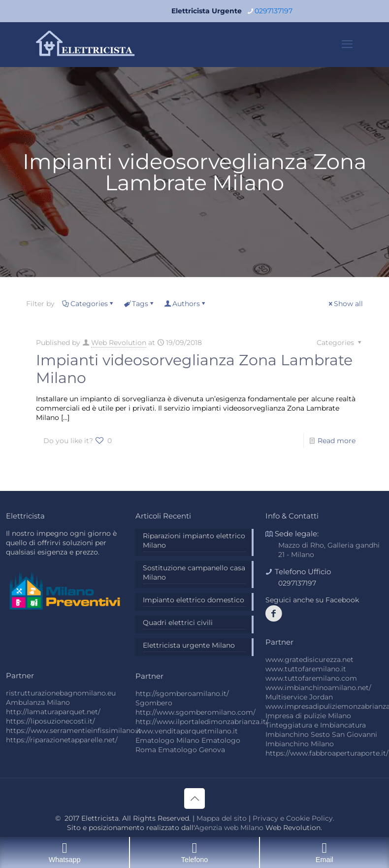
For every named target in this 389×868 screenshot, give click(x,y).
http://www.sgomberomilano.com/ (195, 712)
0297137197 (297, 583)
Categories (88, 304)
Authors (185, 304)
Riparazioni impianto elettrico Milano (194, 540)
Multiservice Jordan (299, 697)
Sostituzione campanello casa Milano (194, 573)
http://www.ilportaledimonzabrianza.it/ (202, 722)
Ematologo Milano (167, 740)
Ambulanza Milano (38, 702)
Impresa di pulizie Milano (308, 716)
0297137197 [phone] (274, 11)
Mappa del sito (222, 818)
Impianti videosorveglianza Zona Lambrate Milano (194, 369)
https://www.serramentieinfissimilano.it (74, 730)
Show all (345, 304)
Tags (139, 304)
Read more (337, 441)
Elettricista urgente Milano (189, 645)
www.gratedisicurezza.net (309, 660)
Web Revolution (119, 343)
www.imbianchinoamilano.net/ (318, 688)
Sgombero (154, 703)
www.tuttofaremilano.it (306, 669)
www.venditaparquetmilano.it (187, 731)
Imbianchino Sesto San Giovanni (321, 734)
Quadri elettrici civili (178, 623)
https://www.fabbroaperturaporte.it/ (327, 753)
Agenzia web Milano (229, 828)
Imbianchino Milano (300, 744)
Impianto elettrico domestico (194, 600)
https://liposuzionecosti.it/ (50, 721)
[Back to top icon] (194, 799)
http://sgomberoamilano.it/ (182, 694)
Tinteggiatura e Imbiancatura (316, 725)
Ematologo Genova (192, 750)
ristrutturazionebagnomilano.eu (61, 693)
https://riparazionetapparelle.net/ (62, 740)
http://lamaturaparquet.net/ (53, 712)
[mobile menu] (347, 44)
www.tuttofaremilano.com (311, 678)
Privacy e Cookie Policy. (293, 818)
